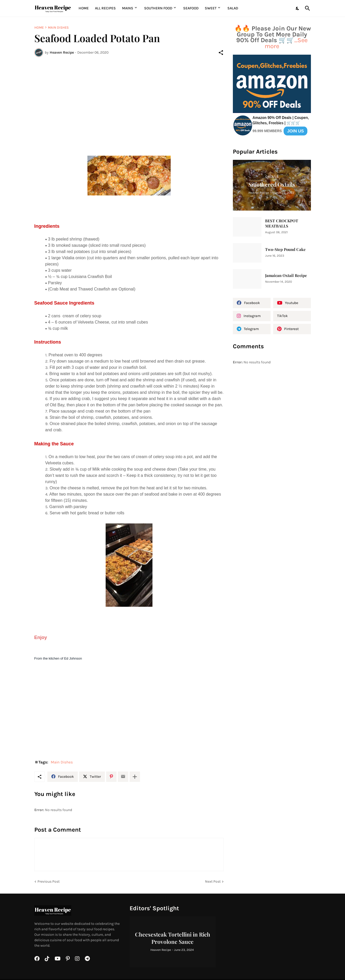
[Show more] (135, 777)
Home (84, 8)
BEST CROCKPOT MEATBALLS (282, 223)
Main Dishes (58, 27)
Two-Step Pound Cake (285, 249)
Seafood (191, 8)
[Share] (221, 53)
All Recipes (105, 8)
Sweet (211, 8)
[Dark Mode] (298, 8)
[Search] (306, 8)
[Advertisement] (129, 100)
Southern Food (158, 8)
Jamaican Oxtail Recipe (286, 276)
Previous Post (49, 881)
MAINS (128, 8)
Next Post (213, 881)
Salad (233, 8)
